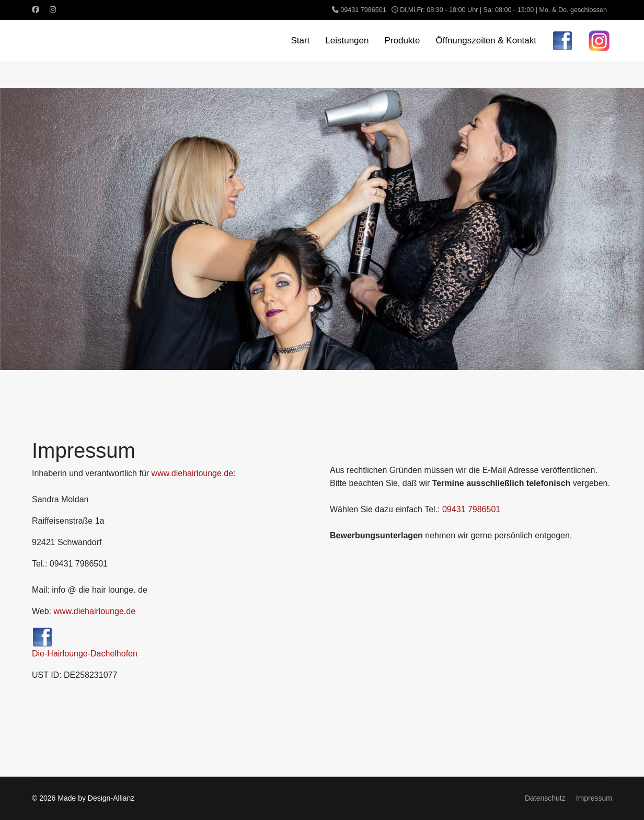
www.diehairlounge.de (95, 611)
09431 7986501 (363, 10)
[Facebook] (36, 9)
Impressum (594, 798)
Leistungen (347, 41)
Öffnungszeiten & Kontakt (486, 41)
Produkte (402, 41)
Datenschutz (545, 798)
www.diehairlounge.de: (194, 473)
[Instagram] (53, 9)
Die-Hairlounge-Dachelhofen (85, 642)
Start (300, 41)
